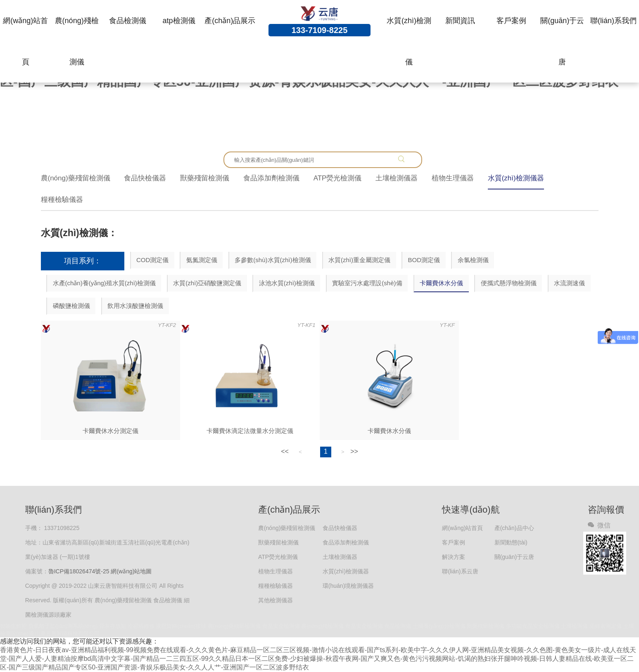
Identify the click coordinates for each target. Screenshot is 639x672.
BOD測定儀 (424, 260)
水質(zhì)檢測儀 (409, 41)
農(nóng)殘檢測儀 (77, 41)
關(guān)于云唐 (562, 41)
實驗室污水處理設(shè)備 (367, 283)
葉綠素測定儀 (606, 626)
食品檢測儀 (128, 21)
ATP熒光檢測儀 (338, 178)
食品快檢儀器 (145, 178)
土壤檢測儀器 (397, 178)
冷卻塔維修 (141, 626)
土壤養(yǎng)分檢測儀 (439, 626)
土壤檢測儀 (574, 626)
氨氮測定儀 (202, 260)
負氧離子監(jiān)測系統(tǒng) (63, 626)
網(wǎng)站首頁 (25, 41)
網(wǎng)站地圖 (131, 571)
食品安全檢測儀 (281, 626)
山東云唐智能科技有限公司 (67, 633)
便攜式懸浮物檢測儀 (509, 283)
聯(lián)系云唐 (460, 571)
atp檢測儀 (179, 21)
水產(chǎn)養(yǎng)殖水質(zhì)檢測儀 (104, 283)
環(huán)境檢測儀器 (348, 586)
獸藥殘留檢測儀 (205, 178)
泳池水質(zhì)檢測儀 (287, 283)
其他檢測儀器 (276, 600)
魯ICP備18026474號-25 (79, 571)
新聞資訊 (460, 21)
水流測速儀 (569, 283)
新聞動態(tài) (511, 542)
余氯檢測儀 (473, 260)
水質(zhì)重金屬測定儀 (359, 260)
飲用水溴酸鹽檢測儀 (135, 306)
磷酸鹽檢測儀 (71, 306)
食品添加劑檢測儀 (271, 178)
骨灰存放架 (113, 626)
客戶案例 (511, 21)
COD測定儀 (152, 260)
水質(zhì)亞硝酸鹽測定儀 (207, 283)
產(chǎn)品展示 (230, 21)
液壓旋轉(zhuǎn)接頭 (181, 626)
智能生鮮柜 (13, 626)
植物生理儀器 (453, 178)
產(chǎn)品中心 (514, 528)
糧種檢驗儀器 (62, 200)
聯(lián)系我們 (613, 21)
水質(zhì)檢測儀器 (516, 178)
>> (354, 451)
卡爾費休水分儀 (441, 283)
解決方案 (454, 557)
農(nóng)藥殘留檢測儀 (76, 178)
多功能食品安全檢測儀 (533, 626)
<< (285, 451)
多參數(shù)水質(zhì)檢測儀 (273, 260)
